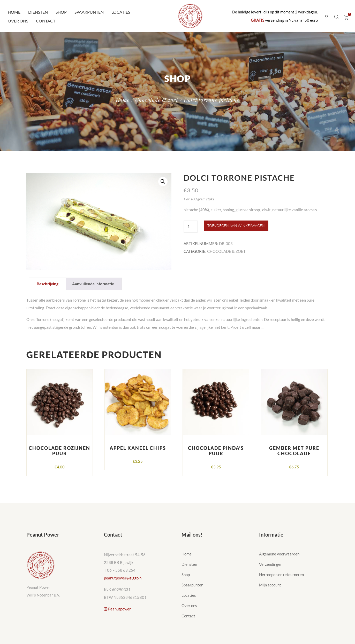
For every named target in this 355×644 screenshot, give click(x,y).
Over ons (18, 21)
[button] (163, 182)
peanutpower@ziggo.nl (123, 578)
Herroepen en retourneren (281, 575)
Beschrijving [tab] (48, 284)
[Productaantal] (191, 227)
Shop (61, 12)
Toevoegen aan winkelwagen (236, 226)
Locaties (121, 12)
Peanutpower (117, 609)
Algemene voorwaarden (279, 554)
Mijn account (270, 585)
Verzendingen (271, 564)
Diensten (38, 12)
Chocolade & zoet (157, 100)
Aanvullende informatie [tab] (93, 284)
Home (14, 12)
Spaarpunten (89, 12)
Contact (46, 21)
